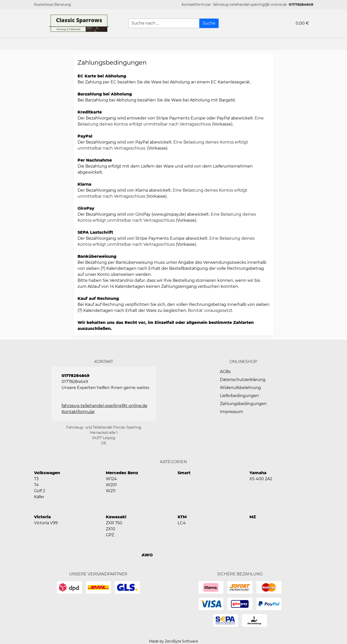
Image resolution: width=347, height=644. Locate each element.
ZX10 (111, 529)
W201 (111, 485)
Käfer (39, 497)
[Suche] (209, 23)
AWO (147, 555)
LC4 (182, 523)
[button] (196, 5)
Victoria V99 (46, 523)
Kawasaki (116, 517)
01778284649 (301, 5)
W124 (111, 479)
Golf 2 (40, 491)
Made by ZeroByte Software (173, 641)
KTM (182, 517)
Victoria (42, 517)
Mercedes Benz (122, 473)
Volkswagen (47, 473)
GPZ (110, 535)
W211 (111, 491)
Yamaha (258, 473)
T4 (36, 485)
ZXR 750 (114, 523)
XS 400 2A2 (261, 479)
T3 (36, 479)
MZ (253, 517)
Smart (184, 473)
